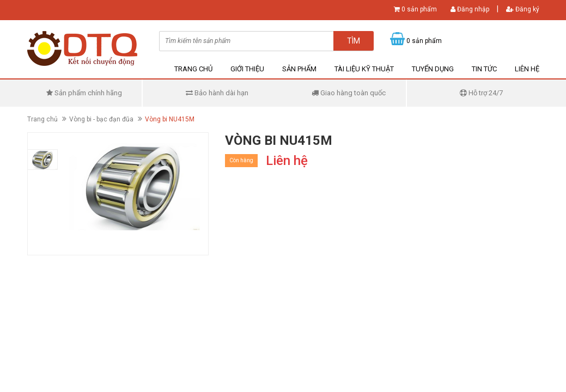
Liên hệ (527, 69)
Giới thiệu (247, 69)
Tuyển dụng (433, 69)
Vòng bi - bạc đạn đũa (101, 119)
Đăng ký (523, 9)
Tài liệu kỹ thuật (364, 69)
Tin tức (484, 69)
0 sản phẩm (419, 9)
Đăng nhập (470, 9)
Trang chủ (193, 69)
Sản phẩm (299, 69)
